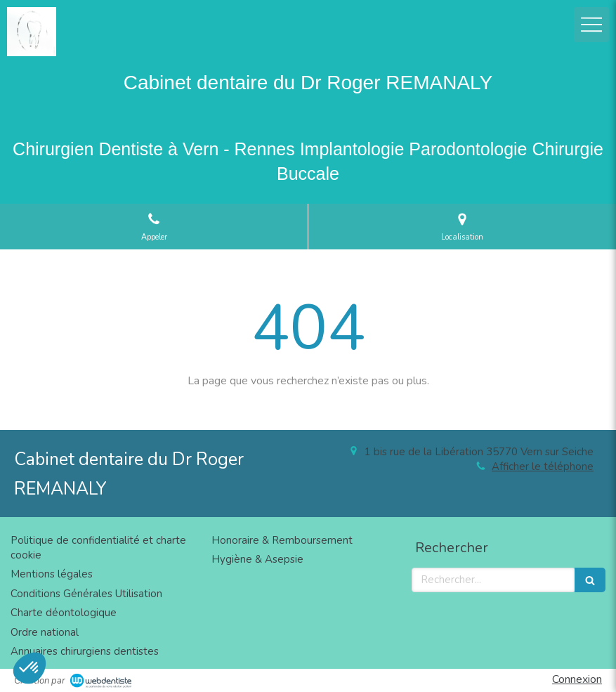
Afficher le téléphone (543, 466)
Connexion (577, 679)
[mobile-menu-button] (591, 25)
